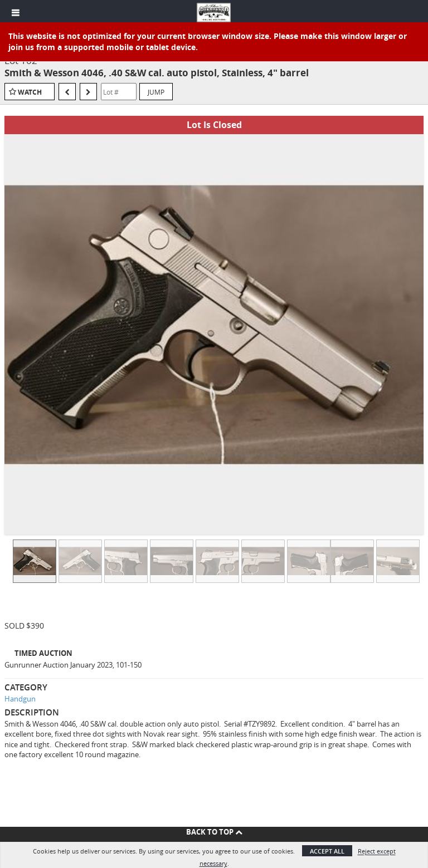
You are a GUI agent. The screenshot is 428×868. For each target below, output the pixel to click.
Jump (156, 92)
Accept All (327, 851)
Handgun (20, 699)
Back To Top (214, 832)
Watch (30, 92)
